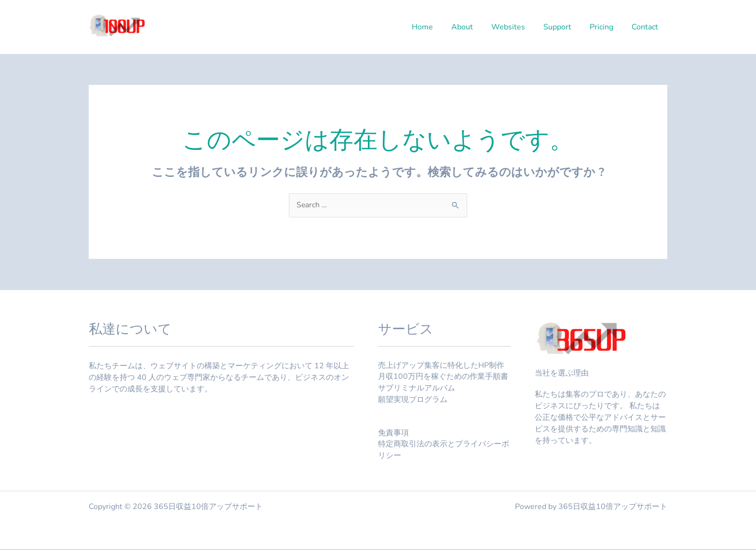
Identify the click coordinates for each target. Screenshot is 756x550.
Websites (518, 27)
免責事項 (393, 434)
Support (565, 27)
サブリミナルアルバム (417, 389)
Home (438, 27)
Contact (646, 27)
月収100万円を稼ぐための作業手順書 (443, 377)
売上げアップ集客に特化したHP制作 (441, 366)
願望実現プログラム (413, 401)
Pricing (606, 27)
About (475, 27)
